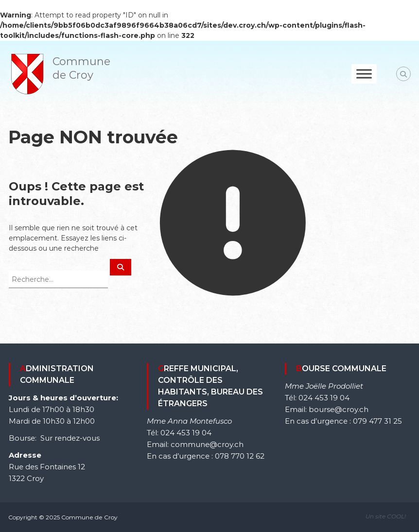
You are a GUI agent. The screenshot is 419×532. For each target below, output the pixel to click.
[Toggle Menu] (364, 74)
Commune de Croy (81, 68)
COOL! (396, 516)
